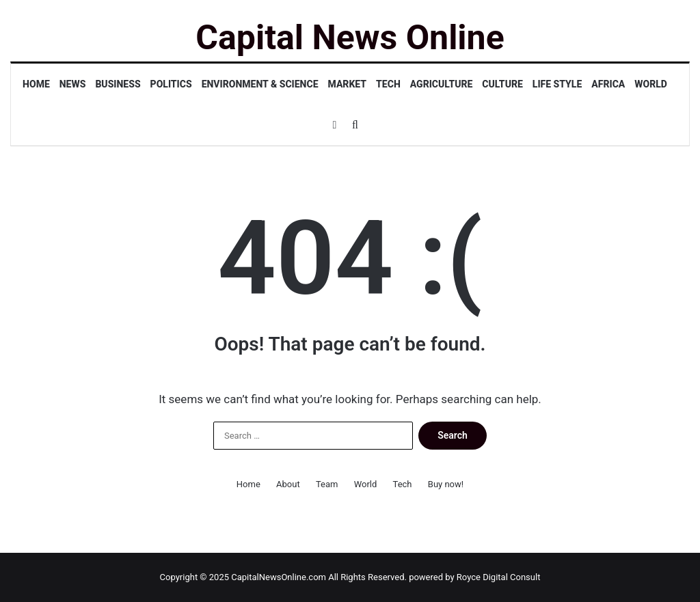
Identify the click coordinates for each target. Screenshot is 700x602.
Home (36, 84)
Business (118, 84)
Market (348, 84)
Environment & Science (260, 84)
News (73, 84)
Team (327, 484)
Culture (502, 84)
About (288, 484)
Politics (171, 84)
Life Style (557, 84)
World (651, 84)
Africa (608, 84)
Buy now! (446, 484)
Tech (388, 84)
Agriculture (442, 84)
